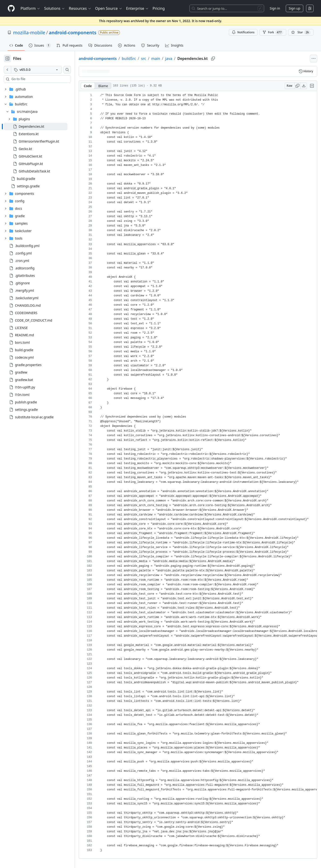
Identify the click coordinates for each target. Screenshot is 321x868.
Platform (30, 8)
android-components (73, 33)
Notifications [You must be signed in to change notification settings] (243, 32)
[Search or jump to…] (227, 8)
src (144, 58)
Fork (273, 32)
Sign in (275, 8)
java (169, 58)
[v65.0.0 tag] (36, 70)
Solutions (55, 8)
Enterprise (138, 8)
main (156, 58)
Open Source (109, 8)
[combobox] (39, 79)
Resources (80, 8)
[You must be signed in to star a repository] (301, 32)
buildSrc (129, 58)
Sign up (295, 8)
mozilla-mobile (29, 33)
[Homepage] (11, 9)
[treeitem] (36, 127)
